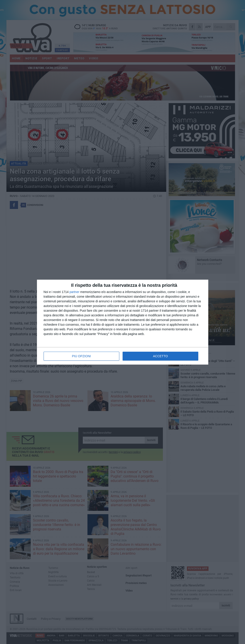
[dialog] (123, 322)
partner (74, 292)
